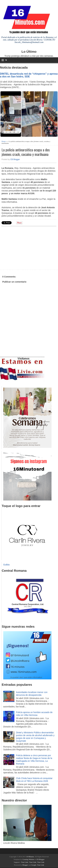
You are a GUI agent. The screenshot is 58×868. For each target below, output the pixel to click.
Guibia (6, 565)
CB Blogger (15, 159)
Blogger (25, 865)
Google (34, 865)
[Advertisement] (26, 247)
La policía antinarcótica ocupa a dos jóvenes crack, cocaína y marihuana (26, 152)
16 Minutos (30, 857)
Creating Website (28, 859)
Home (4, 141)
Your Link (25, 862)
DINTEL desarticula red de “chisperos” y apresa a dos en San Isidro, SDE (29, 75)
